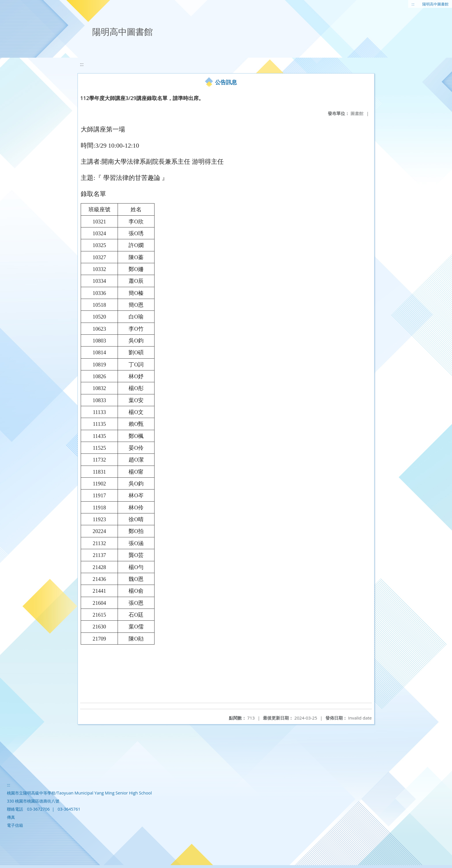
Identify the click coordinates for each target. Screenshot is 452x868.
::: (413, 4)
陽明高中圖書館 (435, 4)
